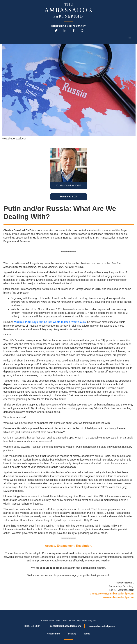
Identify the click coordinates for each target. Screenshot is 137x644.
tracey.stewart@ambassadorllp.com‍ (112, 594)
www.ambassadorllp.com (118, 597)
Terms (87, 634)
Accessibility (54, 634)
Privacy (72, 634)
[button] (130, 38)
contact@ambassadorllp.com (65, 626)
